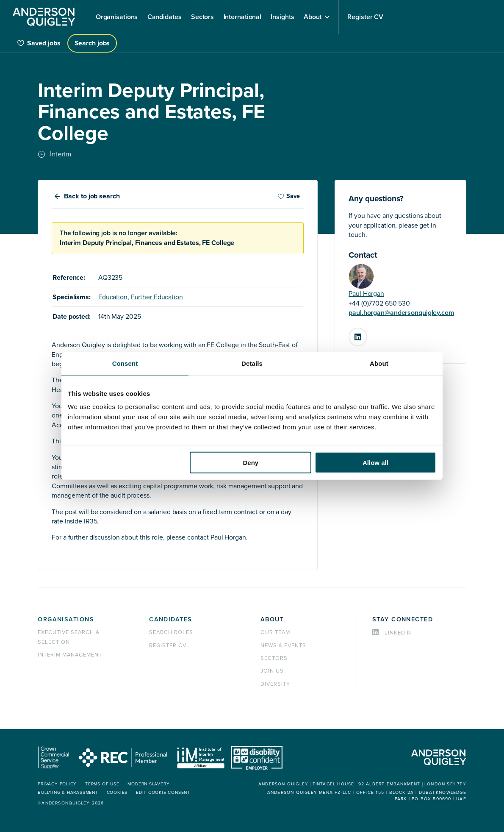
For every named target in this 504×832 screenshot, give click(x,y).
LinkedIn (367, 334)
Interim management (70, 655)
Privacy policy (57, 784)
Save (289, 196)
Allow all (375, 463)
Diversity (275, 684)
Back (92, 196)
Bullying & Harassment (68, 792)
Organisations (66, 619)
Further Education (157, 297)
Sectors (274, 658)
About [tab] (379, 363)
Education (113, 297)
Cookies (116, 792)
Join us (272, 671)
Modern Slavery (148, 784)
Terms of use (101, 784)
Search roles (171, 632)
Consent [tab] (125, 363)
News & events (283, 646)
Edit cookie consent (162, 792)
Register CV (168, 646)
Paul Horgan (366, 294)
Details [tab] (252, 363)
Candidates (170, 619)
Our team (275, 632)
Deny (251, 463)
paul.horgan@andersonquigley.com (401, 313)
